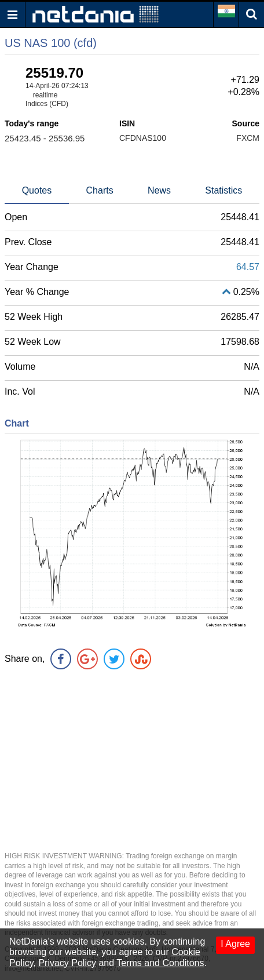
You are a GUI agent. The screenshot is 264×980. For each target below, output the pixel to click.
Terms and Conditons (160, 963)
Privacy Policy (67, 963)
